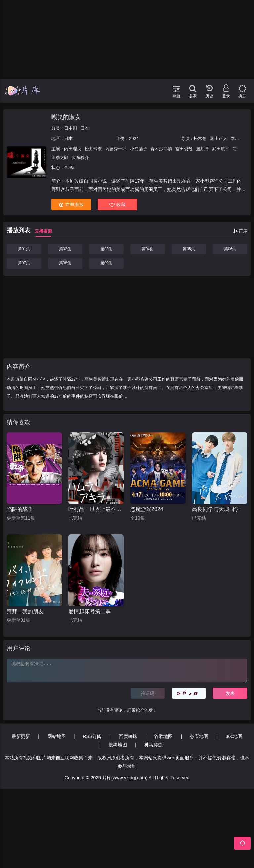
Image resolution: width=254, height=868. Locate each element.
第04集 (148, 249)
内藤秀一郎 (116, 149)
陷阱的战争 (20, 509)
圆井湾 (202, 149)
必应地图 (199, 736)
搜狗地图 (118, 745)
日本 (85, 128)
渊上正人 (219, 138)
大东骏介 (80, 157)
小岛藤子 (139, 149)
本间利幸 (239, 138)
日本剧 (71, 128)
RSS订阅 (92, 736)
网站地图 (57, 736)
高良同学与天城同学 (216, 509)
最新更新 (21, 736)
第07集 (24, 263)
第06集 (230, 249)
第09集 (106, 263)
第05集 (189, 249)
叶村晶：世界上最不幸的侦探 (96, 509)
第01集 (24, 249)
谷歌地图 (163, 736)
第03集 (106, 249)
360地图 (234, 736)
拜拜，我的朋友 (25, 611)
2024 (134, 138)
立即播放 (71, 205)
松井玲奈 (93, 149)
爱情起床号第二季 (90, 611)
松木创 (200, 138)
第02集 (65, 249)
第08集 (65, 263)
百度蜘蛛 (128, 736)
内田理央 (73, 149)
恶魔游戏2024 (147, 509)
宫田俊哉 (184, 149)
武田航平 (221, 149)
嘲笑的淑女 (66, 117)
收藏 (118, 205)
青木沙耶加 (161, 149)
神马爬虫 (153, 745)
